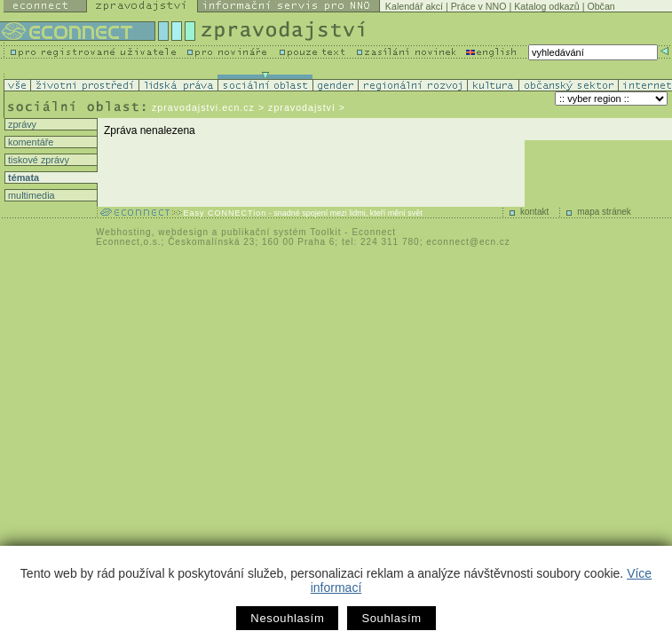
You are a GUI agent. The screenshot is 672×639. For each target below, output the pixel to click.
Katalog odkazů (546, 6)
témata (22, 177)
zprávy (21, 124)
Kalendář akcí (414, 6)
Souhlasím (391, 618)
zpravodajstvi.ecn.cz (203, 107)
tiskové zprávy (37, 160)
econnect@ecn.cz (468, 242)
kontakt (534, 212)
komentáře (29, 142)
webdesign (183, 232)
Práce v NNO (479, 6)
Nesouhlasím (287, 618)
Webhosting (124, 232)
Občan (601, 6)
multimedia (30, 195)
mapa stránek (604, 212)
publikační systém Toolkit (281, 232)
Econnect (374, 232)
